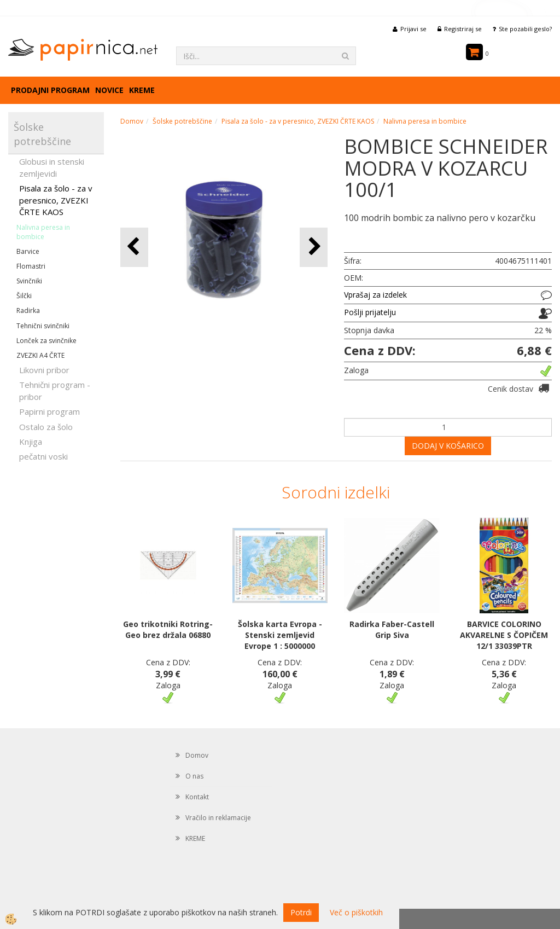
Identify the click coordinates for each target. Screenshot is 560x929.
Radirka (28, 310)
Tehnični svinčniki (43, 326)
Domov (132, 121)
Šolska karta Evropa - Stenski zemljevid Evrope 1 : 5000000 (280, 635)
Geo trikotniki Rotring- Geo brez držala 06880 (168, 629)
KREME (142, 90)
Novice (109, 90)
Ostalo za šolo (46, 427)
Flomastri (31, 266)
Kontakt (197, 797)
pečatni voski (43, 456)
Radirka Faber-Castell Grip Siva (392, 629)
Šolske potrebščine (182, 121)
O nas (194, 776)
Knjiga (31, 442)
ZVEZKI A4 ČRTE (40, 355)
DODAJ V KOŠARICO (448, 446)
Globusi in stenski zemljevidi (52, 167)
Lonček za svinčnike (46, 341)
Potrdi (301, 912)
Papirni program (49, 411)
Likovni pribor (44, 370)
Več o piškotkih (356, 912)
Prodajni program (50, 90)
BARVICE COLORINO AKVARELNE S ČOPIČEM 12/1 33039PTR (504, 635)
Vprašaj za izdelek (375, 295)
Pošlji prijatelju (370, 312)
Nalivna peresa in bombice (43, 232)
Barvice (28, 251)
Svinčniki (29, 281)
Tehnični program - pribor (55, 390)
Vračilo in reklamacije (218, 818)
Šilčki (24, 296)
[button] (314, 247)
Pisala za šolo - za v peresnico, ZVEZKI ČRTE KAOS (56, 200)
